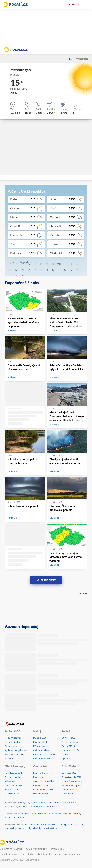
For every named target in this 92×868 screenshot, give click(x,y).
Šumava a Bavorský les (44, 781)
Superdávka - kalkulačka (47, 807)
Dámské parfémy (65, 825)
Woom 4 (9, 818)
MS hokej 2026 (40, 738)
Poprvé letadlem (41, 777)
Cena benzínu (54, 803)
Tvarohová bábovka (14, 785)
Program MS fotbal (70, 742)
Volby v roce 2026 (13, 738)
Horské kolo (30, 814)
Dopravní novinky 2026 (72, 781)
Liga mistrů (67, 759)
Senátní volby (11, 746)
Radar (30, 854)
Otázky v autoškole (70, 790)
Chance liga (67, 755)
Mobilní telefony (32, 825)
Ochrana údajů (56, 849)
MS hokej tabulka (41, 746)
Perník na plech (12, 794)
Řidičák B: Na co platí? (71, 785)
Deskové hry (11, 828)
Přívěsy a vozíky (44, 814)
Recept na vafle (12, 790)
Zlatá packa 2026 (69, 803)
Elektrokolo (19, 818)
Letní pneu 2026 (69, 773)
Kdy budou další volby (15, 755)
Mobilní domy (75, 814)
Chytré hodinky (34, 828)
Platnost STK (67, 794)
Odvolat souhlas (44, 854)
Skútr (54, 814)
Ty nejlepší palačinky (14, 773)
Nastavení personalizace (67, 854)
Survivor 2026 (11, 807)
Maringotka (63, 814)
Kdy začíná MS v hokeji (43, 759)
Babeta (21, 814)
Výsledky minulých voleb (16, 750)
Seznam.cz (73, 4)
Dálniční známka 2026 (71, 777)
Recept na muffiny (13, 777)
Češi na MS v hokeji (42, 750)
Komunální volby (12, 742)
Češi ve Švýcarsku (41, 785)
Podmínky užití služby (36, 849)
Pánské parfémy (50, 828)
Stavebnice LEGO (48, 825)
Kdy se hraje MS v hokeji (44, 755)
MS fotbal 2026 (68, 738)
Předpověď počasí (38, 803)
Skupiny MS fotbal (70, 746)
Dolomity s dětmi (41, 794)
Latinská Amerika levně (44, 790)
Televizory (22, 828)
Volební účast (11, 759)
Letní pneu (79, 825)
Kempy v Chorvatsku (42, 773)
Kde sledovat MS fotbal (72, 750)
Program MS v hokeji (42, 742)
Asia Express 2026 (27, 807)
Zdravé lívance (12, 781)
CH (59, 264)
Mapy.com (25, 803)
